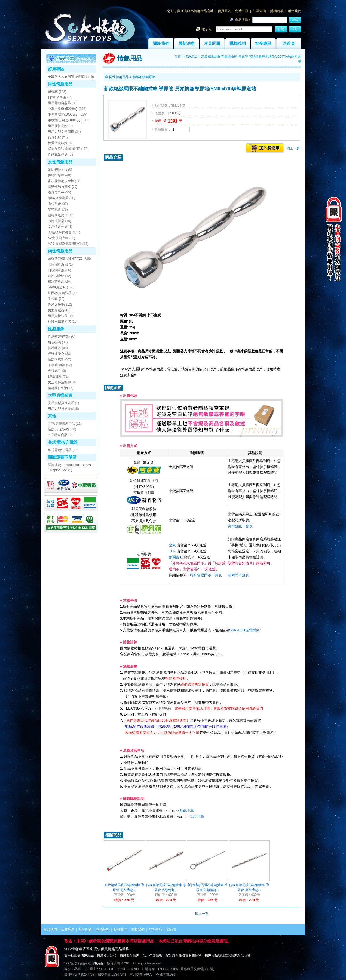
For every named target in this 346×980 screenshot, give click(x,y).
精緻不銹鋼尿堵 (59, 322)
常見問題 (212, 44)
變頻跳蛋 (54, 209)
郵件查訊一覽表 (240, 526)
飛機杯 (53, 92)
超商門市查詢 (238, 575)
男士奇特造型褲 (59, 382)
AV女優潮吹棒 (58, 238)
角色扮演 (54, 342)
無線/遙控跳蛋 (58, 198)
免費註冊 (242, 11)
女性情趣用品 (60, 162)
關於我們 (161, 44)
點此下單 (187, 811)
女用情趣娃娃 (58, 227)
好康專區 (56, 69)
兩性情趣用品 (60, 251)
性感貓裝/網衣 (58, 337)
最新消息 (186, 44)
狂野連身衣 (56, 354)
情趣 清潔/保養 (59, 429)
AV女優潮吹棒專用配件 (65, 244)
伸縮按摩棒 (56, 175)
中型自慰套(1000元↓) (63, 115)
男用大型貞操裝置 (61, 409)
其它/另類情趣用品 (61, 424)
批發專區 (263, 44)
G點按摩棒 (56, 170)
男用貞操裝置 (58, 316)
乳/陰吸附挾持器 (60, 232)
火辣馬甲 (54, 371)
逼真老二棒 (56, 192)
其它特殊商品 (58, 435)
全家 (172, 545)
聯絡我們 (295, 11)
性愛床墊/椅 (56, 304)
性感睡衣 (54, 348)
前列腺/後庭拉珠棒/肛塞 (65, 259)
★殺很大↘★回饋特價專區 (68, 77)
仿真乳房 (54, 137)
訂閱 (281, 29)
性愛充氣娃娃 (58, 155)
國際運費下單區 (62, 457)
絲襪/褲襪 (55, 377)
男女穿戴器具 (58, 310)
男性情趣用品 (60, 84)
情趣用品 (191, 57)
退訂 (295, 29)
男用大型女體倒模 (61, 132)
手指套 (53, 299)
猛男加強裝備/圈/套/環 (64, 149)
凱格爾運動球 (58, 215)
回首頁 (289, 44)
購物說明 (238, 44)
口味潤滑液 (56, 270)
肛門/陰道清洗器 (60, 293)
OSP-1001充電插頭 (244, 630)
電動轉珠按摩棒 (59, 187)
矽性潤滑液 (56, 276)
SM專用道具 (57, 287)
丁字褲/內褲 (56, 365)
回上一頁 (293, 148)
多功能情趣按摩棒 (61, 181)
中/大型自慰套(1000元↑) (65, 120)
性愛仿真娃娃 (58, 143)
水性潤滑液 (56, 264)
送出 (295, 20)
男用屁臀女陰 (58, 126)
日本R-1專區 (57, 97)
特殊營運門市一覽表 (206, 575)
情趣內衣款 (56, 359)
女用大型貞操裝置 (61, 403)
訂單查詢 (259, 11)
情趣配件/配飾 (58, 388)
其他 (52, 416)
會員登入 (224, 11)
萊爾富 (174, 557)
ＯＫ (172, 551)
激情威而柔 (56, 221)
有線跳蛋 (54, 204)
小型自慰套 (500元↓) (63, 109)
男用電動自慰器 (59, 103)
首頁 (177, 57)
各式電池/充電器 (63, 442)
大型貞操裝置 (60, 395)
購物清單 (277, 11)
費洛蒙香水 (56, 282)
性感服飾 (56, 329)
